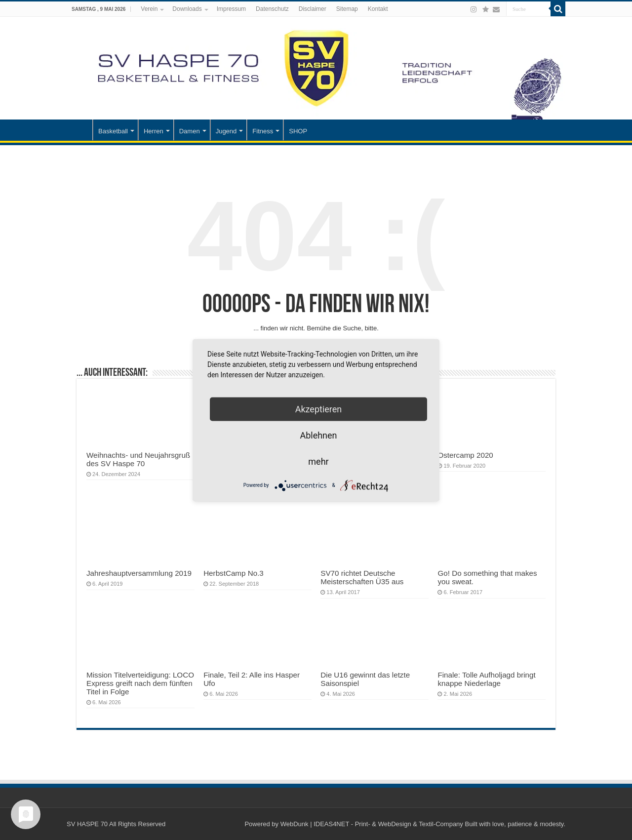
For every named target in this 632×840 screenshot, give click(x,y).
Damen (190, 131)
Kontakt (378, 9)
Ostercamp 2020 (465, 455)
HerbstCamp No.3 (234, 573)
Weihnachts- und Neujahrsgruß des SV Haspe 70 (138, 459)
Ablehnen (318, 435)
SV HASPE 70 (87, 824)
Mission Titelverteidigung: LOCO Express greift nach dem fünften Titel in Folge (140, 683)
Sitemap (347, 9)
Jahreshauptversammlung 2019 (139, 573)
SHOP (298, 131)
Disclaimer (313, 9)
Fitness (263, 131)
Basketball (113, 131)
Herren (154, 131)
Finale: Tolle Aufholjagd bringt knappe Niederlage (486, 679)
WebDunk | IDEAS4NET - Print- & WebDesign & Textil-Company (372, 824)
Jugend (226, 131)
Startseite (79, 130)
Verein (149, 9)
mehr (318, 461)
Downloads (187, 9)
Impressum (231, 9)
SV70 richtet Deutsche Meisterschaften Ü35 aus (362, 577)
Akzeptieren (319, 409)
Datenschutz (272, 9)
